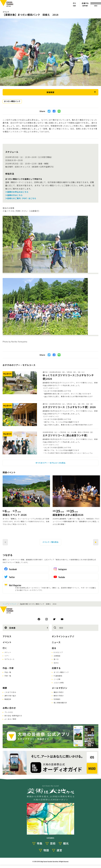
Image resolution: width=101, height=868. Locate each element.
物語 (46, 850)
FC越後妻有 (58, 676)
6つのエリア (58, 652)
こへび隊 (57, 679)
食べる (56, 659)
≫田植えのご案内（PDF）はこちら (21, 198)
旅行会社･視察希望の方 (13, 716)
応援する (56, 668)
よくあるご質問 (10, 719)
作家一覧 (8, 676)
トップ (5, 604)
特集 (40, 843)
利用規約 (57, 699)
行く (5, 648)
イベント (6, 12)
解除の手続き (59, 696)
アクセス (7, 636)
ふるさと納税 (59, 683)
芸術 (53, 843)
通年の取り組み (10, 696)
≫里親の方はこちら (14, 195)
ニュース (56, 642)
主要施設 (57, 656)
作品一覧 (8, 672)
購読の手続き (59, 692)
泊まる (56, 663)
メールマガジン (60, 688)
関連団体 (8, 699)
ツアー (7, 656)
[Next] (96, 542)
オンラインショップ (62, 636)
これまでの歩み (10, 692)
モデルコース (9, 659)
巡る (54, 648)
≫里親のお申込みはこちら (17, 192)
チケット (8, 652)
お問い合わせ (9, 708)
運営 (59, 850)
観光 (66, 843)
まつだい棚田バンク (12, 101)
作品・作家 (8, 668)
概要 (5, 688)
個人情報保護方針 (60, 703)
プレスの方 (9, 712)
